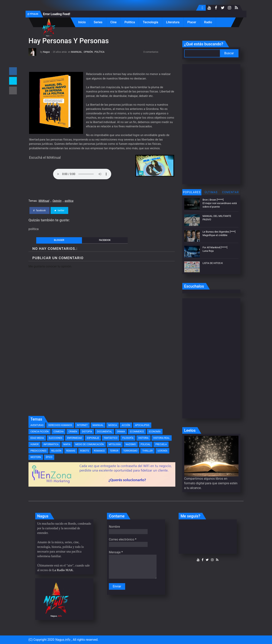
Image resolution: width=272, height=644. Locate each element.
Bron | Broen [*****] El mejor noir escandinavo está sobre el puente (220, 203)
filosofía (128, 438)
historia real (162, 438)
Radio (208, 22)
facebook (40, 210)
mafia (67, 444)
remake (71, 451)
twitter (59, 210)
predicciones (38, 451)
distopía (87, 432)
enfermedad (74, 438)
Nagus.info (63, 640)
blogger (59, 240)
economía (155, 432)
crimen (73, 432)
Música (113, 425)
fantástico (111, 438)
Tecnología (150, 22)
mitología (115, 444)
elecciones (56, 438)
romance (99, 451)
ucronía (162, 451)
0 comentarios (151, 52)
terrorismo (130, 451)
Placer (192, 22)
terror (114, 451)
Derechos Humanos (60, 425)
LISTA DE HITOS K (213, 263)
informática (51, 444)
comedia (59, 432)
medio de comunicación (90, 444)
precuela (161, 444)
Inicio (82, 22)
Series (98, 22)
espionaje (93, 438)
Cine (113, 22)
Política (130, 22)
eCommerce (137, 432)
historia (143, 438)
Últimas (211, 192)
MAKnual (77, 52)
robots (85, 451)
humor (34, 444)
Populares (192, 192)
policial (146, 444)
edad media (37, 438)
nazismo (131, 444)
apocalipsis (142, 425)
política (99, 52)
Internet (82, 425)
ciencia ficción (40, 432)
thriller (147, 451)
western (36, 457)
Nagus (46, 52)
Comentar (231, 192)
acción (126, 425)
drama (121, 432)
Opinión (88, 52)
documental (104, 432)
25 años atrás (60, 52)
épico (49, 457)
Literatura (173, 22)
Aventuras (37, 425)
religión (56, 451)
